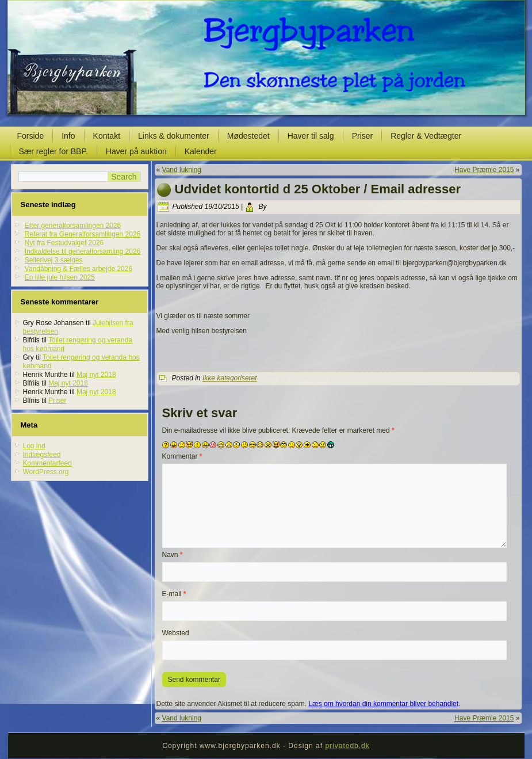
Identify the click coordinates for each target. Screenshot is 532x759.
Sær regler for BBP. (53, 151)
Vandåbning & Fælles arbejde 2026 (79, 269)
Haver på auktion (136, 151)
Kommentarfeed (47, 463)
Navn (173, 555)
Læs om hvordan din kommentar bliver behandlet (383, 704)
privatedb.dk (347, 746)
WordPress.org (46, 472)
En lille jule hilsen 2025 (60, 277)
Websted (176, 633)
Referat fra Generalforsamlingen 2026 (83, 234)
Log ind (34, 446)
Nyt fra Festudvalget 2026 (64, 243)
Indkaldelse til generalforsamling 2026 (83, 251)
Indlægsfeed (42, 455)
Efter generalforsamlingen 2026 (73, 226)
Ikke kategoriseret (230, 378)
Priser (363, 136)
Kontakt (107, 136)
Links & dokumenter (174, 136)
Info (68, 136)
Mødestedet (248, 136)
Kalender (201, 151)
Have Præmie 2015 (484, 170)
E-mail (174, 594)
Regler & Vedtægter (426, 136)
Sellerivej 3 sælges (54, 260)
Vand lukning (182, 170)
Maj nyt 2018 (96, 375)
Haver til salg (311, 136)
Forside (31, 136)
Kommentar (182, 456)
